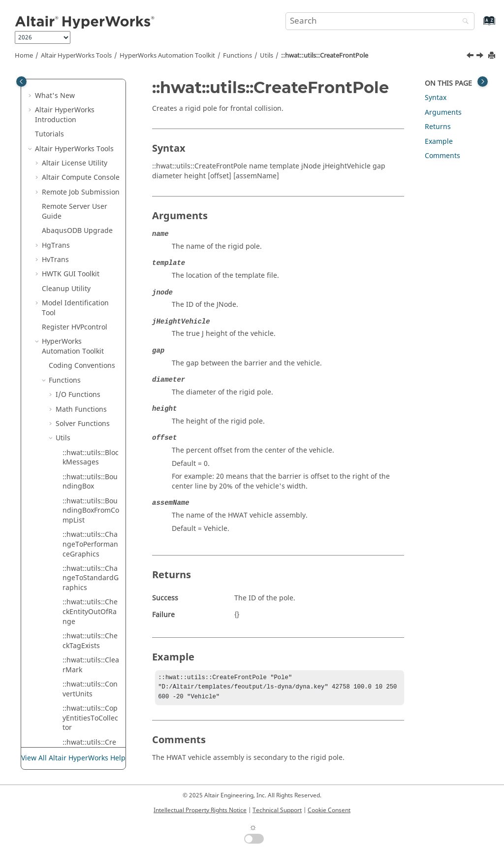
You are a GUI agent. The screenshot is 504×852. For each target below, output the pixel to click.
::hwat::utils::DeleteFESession (91, 557)
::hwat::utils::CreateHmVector (89, 234)
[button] (59, 108)
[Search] (463, 22)
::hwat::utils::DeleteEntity (91, 533)
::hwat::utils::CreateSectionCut (89, 412)
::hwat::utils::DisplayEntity (91, 629)
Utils (267, 56)
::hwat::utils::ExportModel (90, 726)
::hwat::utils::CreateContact (89, 137)
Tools (76, 56)
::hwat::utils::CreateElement (89, 161)
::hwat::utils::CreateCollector (89, 113)
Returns (438, 127)
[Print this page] (493, 56)
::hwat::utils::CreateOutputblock (89, 306)
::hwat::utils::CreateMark (89, 257)
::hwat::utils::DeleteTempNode (91, 605)
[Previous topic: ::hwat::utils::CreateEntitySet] (471, 57)
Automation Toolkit (167, 56)
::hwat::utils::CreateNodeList (89, 281)
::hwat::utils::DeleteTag (91, 581)
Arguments (443, 113)
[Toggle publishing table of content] (21, 82)
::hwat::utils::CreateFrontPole (325, 56)
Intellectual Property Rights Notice (200, 810)
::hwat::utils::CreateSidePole (89, 388)
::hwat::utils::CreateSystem (89, 436)
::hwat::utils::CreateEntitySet (89, 185)
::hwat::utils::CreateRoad (89, 364)
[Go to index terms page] (479, 25)
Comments (442, 156)
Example (439, 142)
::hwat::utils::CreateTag (89, 460)
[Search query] (380, 21)
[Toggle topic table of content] (483, 82)
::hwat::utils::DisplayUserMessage (91, 653)
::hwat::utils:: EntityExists (84, 702)
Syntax (436, 98)
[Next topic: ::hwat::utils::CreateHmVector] (481, 57)
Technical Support (277, 810)
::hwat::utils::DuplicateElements (91, 677)
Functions (237, 56)
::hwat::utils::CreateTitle (89, 508)
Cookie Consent (329, 810)
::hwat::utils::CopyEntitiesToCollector (90, 84)
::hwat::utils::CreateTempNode (89, 484)
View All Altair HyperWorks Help (73, 758)
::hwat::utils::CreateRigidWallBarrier (91, 334)
